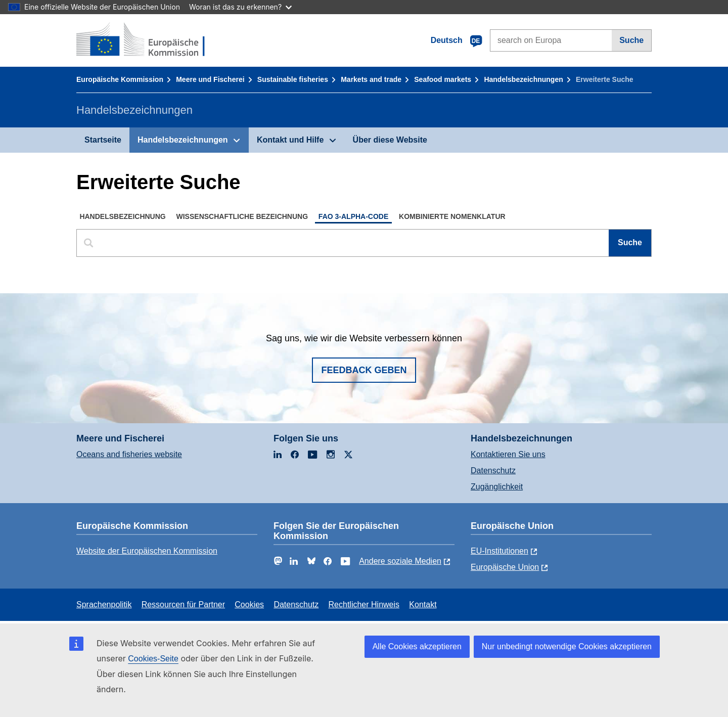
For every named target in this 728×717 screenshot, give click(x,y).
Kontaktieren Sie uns (508, 454)
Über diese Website (390, 140)
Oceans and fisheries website (129, 454)
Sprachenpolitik (104, 604)
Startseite (103, 140)
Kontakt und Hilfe (290, 140)
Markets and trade (371, 79)
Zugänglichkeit (497, 487)
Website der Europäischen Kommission (147, 551)
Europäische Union (505, 567)
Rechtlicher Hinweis (364, 604)
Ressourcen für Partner (183, 604)
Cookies (249, 604)
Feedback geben (364, 370)
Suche (631, 40)
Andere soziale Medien (400, 561)
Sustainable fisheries (293, 79)
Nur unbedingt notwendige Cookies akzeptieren (567, 646)
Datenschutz (493, 470)
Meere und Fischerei (210, 79)
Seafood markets (443, 79)
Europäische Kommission (120, 79)
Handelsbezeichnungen (523, 79)
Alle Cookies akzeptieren (417, 646)
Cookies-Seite (153, 659)
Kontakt (423, 604)
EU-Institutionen (499, 551)
